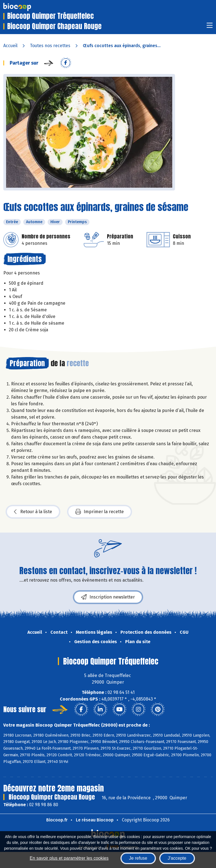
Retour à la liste (33, 512)
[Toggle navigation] (210, 27)
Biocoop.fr (57, 820)
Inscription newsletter (108, 597)
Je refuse (138, 858)
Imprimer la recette (100, 512)
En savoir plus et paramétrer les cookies (69, 858)
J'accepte (177, 858)
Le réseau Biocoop (95, 820)
